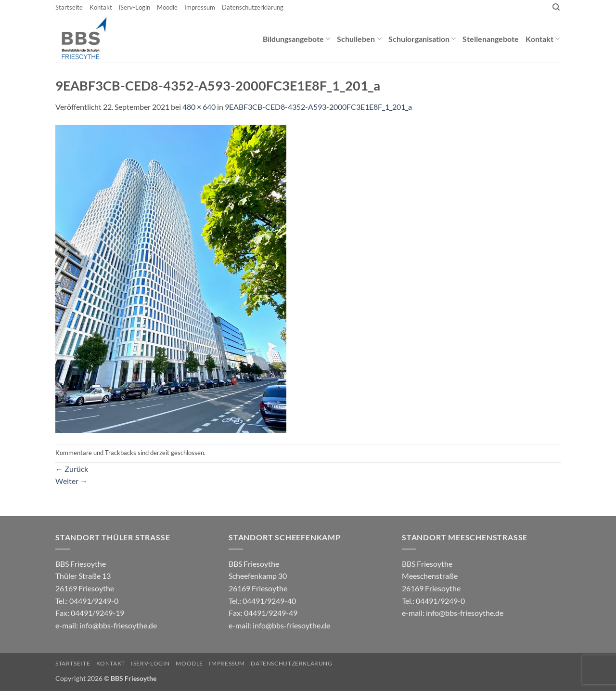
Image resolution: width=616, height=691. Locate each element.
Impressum (200, 7)
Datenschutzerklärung (253, 7)
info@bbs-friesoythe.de (118, 625)
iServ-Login (135, 7)
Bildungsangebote (296, 39)
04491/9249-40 (269, 601)
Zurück (72, 469)
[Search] (556, 7)
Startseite (69, 7)
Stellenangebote (491, 39)
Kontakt (101, 7)
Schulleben (359, 39)
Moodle (167, 7)
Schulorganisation (422, 39)
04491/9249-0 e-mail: (90, 613)
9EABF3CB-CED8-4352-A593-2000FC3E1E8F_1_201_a (318, 107)
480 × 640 (199, 107)
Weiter (71, 481)
